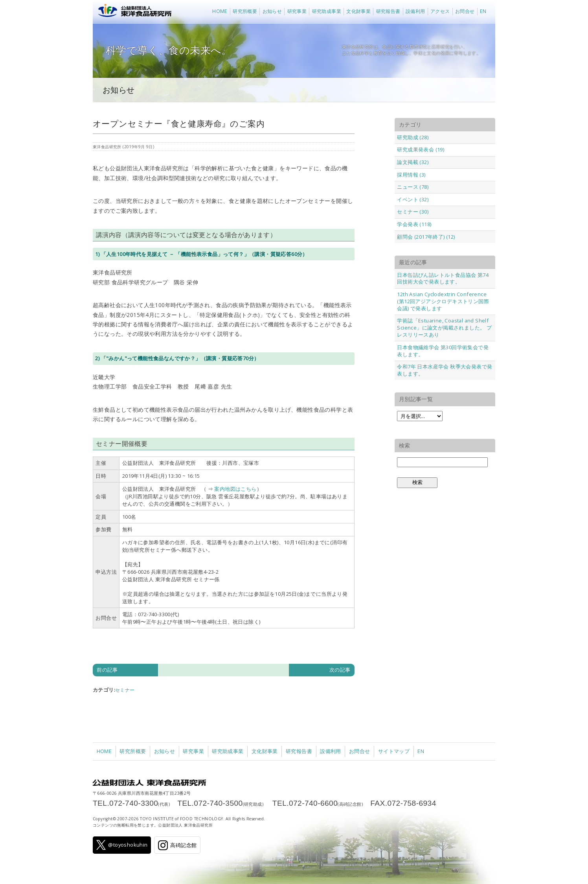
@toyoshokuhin (122, 845)
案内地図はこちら (235, 489)
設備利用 (415, 11)
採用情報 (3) (411, 175)
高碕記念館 (177, 845)
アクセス (440, 11)
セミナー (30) (413, 212)
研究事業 (297, 11)
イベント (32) (413, 199)
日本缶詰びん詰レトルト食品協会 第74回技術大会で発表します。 (443, 278)
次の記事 (340, 670)
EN (483, 11)
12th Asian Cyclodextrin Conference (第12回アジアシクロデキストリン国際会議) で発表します (443, 301)
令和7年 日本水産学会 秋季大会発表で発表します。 (445, 370)
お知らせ (272, 11)
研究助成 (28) (413, 137)
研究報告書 (388, 11)
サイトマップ (394, 751)
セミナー (125, 690)
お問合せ (465, 11)
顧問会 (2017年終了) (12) (426, 237)
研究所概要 (245, 11)
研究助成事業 (327, 11)
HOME (220, 11)
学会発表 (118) (414, 224)
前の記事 (107, 670)
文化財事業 (358, 11)
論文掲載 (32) (413, 162)
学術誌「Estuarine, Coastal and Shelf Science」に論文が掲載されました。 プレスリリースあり (444, 328)
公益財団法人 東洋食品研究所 (133, 12)
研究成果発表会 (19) (421, 149)
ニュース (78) (413, 187)
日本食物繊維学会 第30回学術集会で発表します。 (443, 351)
